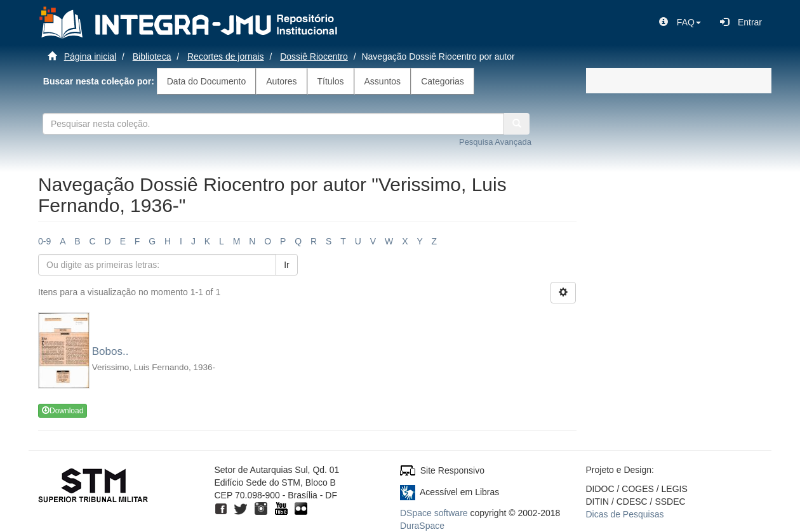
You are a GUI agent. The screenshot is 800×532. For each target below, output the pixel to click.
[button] (680, 22)
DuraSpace (422, 526)
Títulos (331, 81)
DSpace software (434, 513)
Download (63, 411)
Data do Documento (207, 81)
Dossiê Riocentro (314, 57)
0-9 (44, 241)
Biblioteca (152, 57)
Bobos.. (110, 351)
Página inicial (90, 57)
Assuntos (383, 81)
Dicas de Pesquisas (625, 514)
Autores (281, 81)
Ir (287, 265)
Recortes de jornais (226, 57)
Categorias (443, 81)
